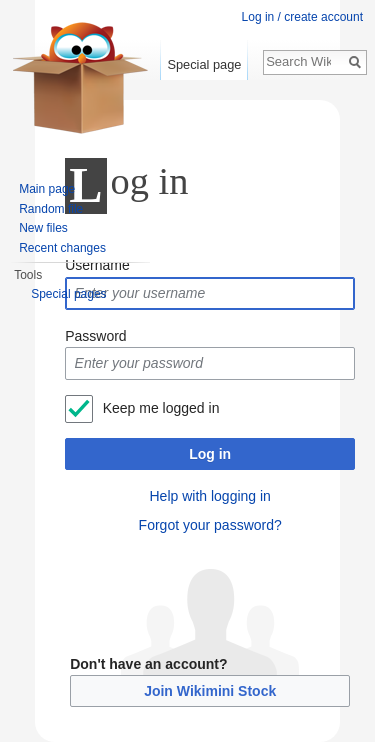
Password (95, 336)
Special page (204, 64)
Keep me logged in (161, 408)
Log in (210, 454)
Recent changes (62, 248)
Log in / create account (302, 17)
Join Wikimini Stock (210, 691)
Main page (47, 189)
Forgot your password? (210, 525)
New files (43, 228)
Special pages (68, 294)
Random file (51, 209)
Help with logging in (209, 496)
